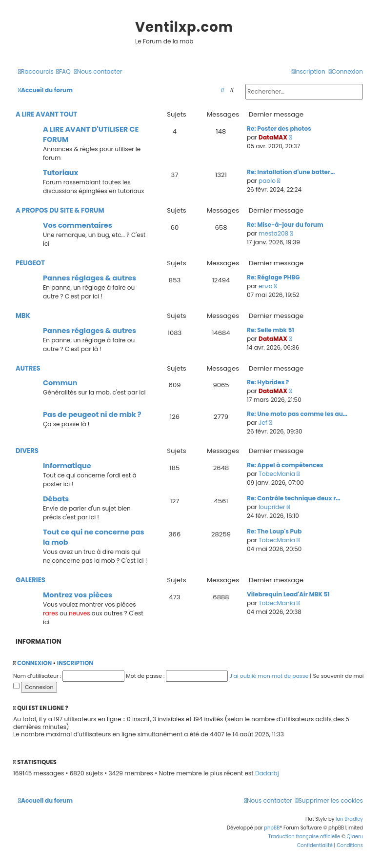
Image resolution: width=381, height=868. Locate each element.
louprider (272, 507)
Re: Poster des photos (279, 128)
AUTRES (28, 368)
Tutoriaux (60, 173)
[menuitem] (63, 72)
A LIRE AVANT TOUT (46, 114)
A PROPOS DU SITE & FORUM (60, 210)
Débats (56, 499)
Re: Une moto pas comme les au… (297, 414)
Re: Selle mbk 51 (271, 330)
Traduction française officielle (304, 837)
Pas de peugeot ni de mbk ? (92, 414)
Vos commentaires (78, 225)
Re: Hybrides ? (268, 382)
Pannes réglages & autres (90, 278)
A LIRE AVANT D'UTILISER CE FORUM (91, 134)
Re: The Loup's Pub (274, 531)
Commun (60, 383)
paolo (267, 181)
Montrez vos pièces (78, 595)
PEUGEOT (30, 263)
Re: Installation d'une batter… (291, 172)
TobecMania (277, 474)
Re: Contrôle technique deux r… (294, 498)
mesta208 (273, 233)
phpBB (272, 828)
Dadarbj (267, 773)
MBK (23, 316)
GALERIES (30, 580)
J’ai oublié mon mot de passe (269, 676)
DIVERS (27, 451)
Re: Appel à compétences (285, 465)
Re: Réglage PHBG (273, 277)
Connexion (34, 663)
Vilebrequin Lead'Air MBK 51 (288, 594)
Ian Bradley (349, 819)
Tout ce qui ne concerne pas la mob (94, 537)
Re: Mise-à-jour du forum (285, 225)
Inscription (75, 663)
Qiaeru (355, 837)
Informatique (67, 466)
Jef (263, 423)
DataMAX (273, 137)
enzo (265, 286)
